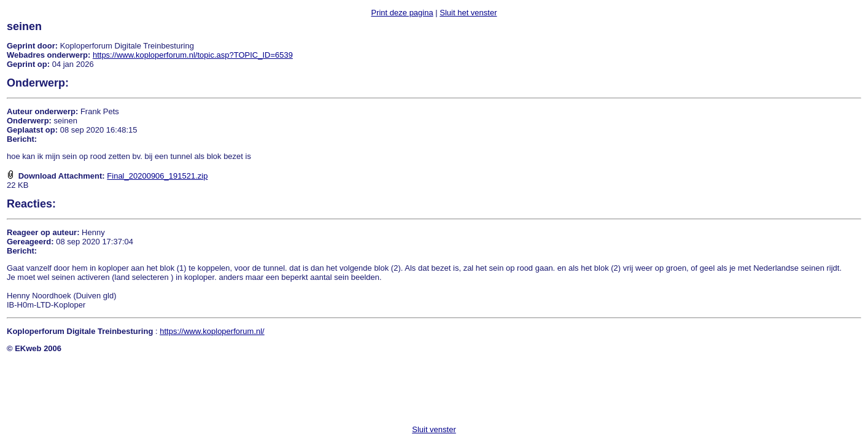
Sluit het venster (468, 13)
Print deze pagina (402, 13)
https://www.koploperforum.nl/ (212, 331)
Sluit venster (434, 429)
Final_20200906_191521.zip (157, 176)
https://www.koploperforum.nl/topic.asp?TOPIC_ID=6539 (193, 55)
